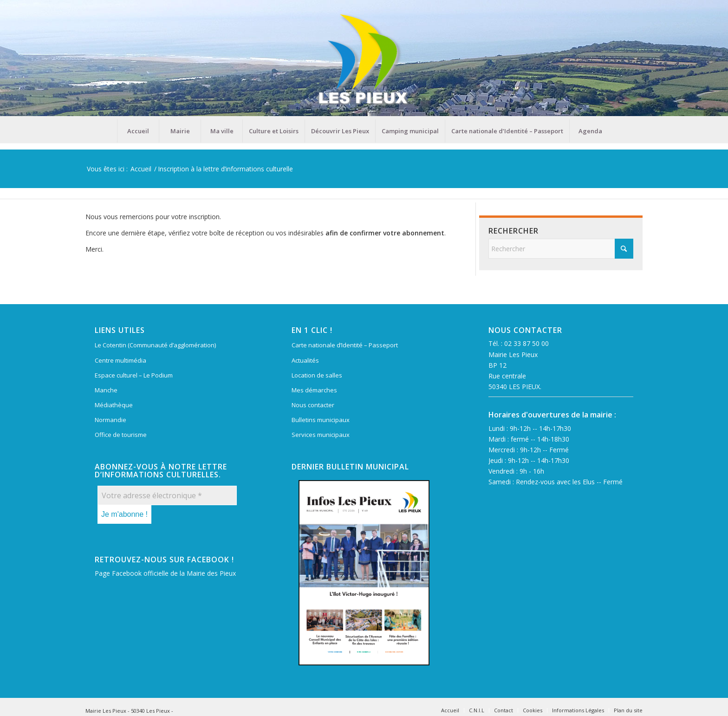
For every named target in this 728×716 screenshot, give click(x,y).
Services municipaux (321, 435)
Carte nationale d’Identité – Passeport (345, 345)
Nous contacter (313, 405)
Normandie (110, 420)
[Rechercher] (561, 249)
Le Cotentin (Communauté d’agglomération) (155, 345)
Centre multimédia (120, 360)
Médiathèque (114, 405)
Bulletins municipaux (321, 420)
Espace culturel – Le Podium (134, 375)
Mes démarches (314, 390)
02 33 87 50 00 (526, 343)
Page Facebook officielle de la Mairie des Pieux (165, 573)
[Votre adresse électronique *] (167, 495)
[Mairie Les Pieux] (364, 60)
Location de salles (317, 375)
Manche (106, 390)
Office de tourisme (121, 435)
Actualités (305, 360)
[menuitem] (138, 131)
